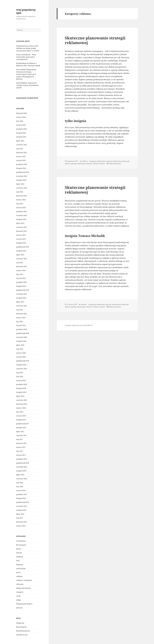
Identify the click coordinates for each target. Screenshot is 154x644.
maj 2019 (20, 373)
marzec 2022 (21, 270)
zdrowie (19, 608)
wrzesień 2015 (22, 506)
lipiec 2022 (20, 255)
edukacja (20, 557)
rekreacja (20, 584)
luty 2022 (20, 274)
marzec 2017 (21, 447)
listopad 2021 (21, 286)
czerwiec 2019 (22, 369)
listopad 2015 (21, 498)
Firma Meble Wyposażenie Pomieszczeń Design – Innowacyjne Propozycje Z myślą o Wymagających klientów (26, 74)
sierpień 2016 (21, 471)
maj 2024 (20, 192)
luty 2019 (20, 377)
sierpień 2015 (21, 510)
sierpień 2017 (21, 428)
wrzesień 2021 (22, 294)
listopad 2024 (21, 168)
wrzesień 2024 (22, 176)
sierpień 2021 (21, 298)
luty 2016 (20, 487)
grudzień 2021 (22, 282)
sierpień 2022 (21, 251)
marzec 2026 (21, 117)
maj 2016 (20, 483)
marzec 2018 (21, 408)
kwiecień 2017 (22, 443)
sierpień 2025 (21, 137)
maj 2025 (20, 149)
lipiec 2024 (20, 184)
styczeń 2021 (21, 325)
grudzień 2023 (22, 211)
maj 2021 (20, 310)
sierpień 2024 (21, 180)
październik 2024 (23, 172)
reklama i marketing (24, 580)
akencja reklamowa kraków (116, 161)
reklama (19, 576)
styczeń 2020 (21, 357)
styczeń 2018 (21, 416)
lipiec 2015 (20, 514)
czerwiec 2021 (22, 306)
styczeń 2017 (21, 455)
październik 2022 (23, 247)
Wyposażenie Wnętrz (24, 604)
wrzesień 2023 (22, 215)
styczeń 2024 (21, 208)
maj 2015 (20, 518)
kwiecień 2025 (22, 153)
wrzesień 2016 (22, 467)
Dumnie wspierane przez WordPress (79, 325)
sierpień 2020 (21, 341)
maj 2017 (20, 439)
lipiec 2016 (20, 475)
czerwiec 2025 (22, 145)
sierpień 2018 (21, 392)
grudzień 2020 (22, 329)
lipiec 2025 (20, 141)
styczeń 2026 (21, 125)
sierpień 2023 (21, 219)
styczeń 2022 (21, 278)
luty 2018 (20, 412)
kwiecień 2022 (22, 266)
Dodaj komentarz (115, 164)
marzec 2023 (21, 235)
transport (20, 592)
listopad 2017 (21, 420)
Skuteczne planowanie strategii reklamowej (95, 40)
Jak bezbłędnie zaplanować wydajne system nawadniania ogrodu (27, 85)
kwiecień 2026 (22, 113)
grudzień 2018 (22, 384)
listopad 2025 (21, 133)
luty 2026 (20, 121)
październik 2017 (23, 424)
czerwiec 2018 (22, 400)
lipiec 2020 (20, 345)
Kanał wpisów (21, 627)
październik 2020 (23, 333)
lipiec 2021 (20, 302)
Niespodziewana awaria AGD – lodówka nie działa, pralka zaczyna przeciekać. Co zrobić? (28, 48)
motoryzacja (21, 568)
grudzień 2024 (22, 164)
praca (18, 572)
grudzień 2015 (22, 494)
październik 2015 (23, 502)
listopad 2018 (21, 388)
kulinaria (20, 565)
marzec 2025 (21, 156)
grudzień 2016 (22, 459)
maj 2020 (20, 349)
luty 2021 (20, 322)
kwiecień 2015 (22, 522)
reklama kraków (99, 164)
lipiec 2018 (20, 396)
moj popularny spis (26, 11)
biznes (19, 549)
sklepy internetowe (23, 588)
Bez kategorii (21, 545)
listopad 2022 (21, 243)
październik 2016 (23, 463)
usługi (18, 600)
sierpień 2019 (21, 365)
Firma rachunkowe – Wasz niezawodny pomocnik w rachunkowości (26, 57)
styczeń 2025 (21, 160)
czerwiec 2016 (22, 479)
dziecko (19, 553)
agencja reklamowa (98, 161)
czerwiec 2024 (22, 188)
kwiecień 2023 (22, 231)
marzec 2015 (21, 526)
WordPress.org (22, 635)
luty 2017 (20, 451)
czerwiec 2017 (22, 435)
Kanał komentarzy (23, 631)
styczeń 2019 (21, 380)
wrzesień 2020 (22, 337)
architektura (21, 541)
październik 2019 (23, 361)
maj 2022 (20, 263)
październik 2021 (23, 290)
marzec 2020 (21, 353)
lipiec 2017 (20, 432)
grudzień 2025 (22, 129)
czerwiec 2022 (22, 259)
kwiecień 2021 (22, 314)
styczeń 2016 (21, 490)
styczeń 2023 (21, 239)
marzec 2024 (21, 200)
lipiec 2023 (20, 223)
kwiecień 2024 (22, 196)
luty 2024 (20, 204)
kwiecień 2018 (22, 404)
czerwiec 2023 (22, 227)
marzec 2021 (21, 318)
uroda (18, 596)
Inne (18, 561)
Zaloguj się (20, 623)
